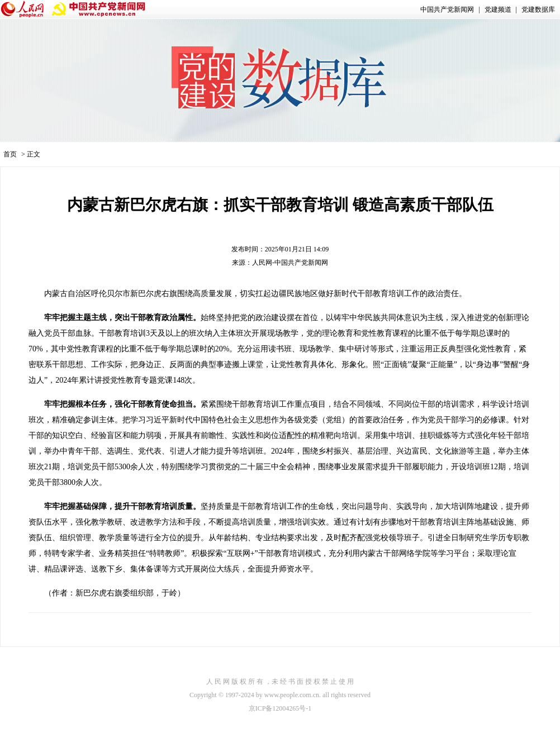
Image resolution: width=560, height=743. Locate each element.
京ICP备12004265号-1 (280, 708)
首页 (10, 154)
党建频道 (498, 9)
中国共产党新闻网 (447, 9)
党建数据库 (538, 9)
